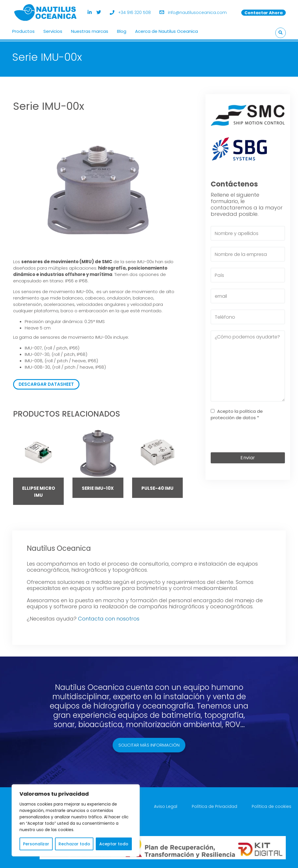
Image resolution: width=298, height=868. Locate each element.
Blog (122, 31)
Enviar (248, 456)
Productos (23, 31)
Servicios (53, 31)
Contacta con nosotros (109, 617)
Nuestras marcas (90, 31)
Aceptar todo (114, 844)
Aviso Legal (166, 805)
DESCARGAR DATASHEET (46, 383)
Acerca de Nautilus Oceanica (166, 31)
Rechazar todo (74, 844)
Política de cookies (272, 805)
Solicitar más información (149, 744)
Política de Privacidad (214, 805)
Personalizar (36, 844)
